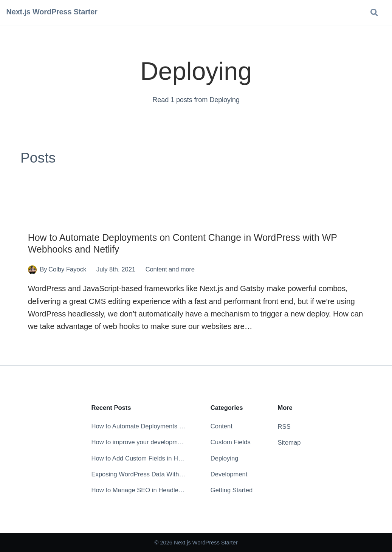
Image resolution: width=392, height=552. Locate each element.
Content (156, 269)
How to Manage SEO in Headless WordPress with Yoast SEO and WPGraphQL (139, 490)
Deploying (225, 458)
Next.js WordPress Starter (52, 12)
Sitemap (289, 443)
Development (229, 474)
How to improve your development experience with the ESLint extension (139, 442)
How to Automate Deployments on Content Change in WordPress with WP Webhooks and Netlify (139, 426)
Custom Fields (231, 442)
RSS (284, 427)
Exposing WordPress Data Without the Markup (139, 474)
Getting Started (232, 490)
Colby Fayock (67, 269)
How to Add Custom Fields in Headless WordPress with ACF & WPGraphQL (139, 458)
